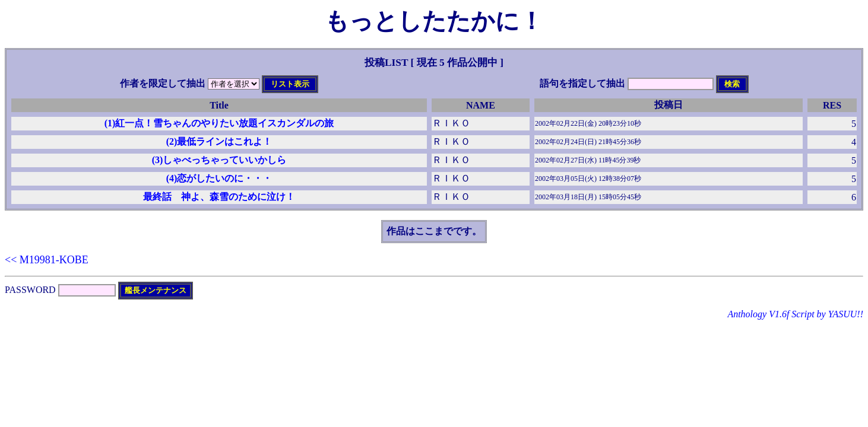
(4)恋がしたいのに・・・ (219, 178)
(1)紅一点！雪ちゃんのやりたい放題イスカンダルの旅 (219, 123)
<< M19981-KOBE (47, 260)
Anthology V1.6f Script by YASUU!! (795, 314)
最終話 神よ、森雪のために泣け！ (219, 197)
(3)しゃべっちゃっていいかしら (219, 160)
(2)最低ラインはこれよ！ (219, 141)
